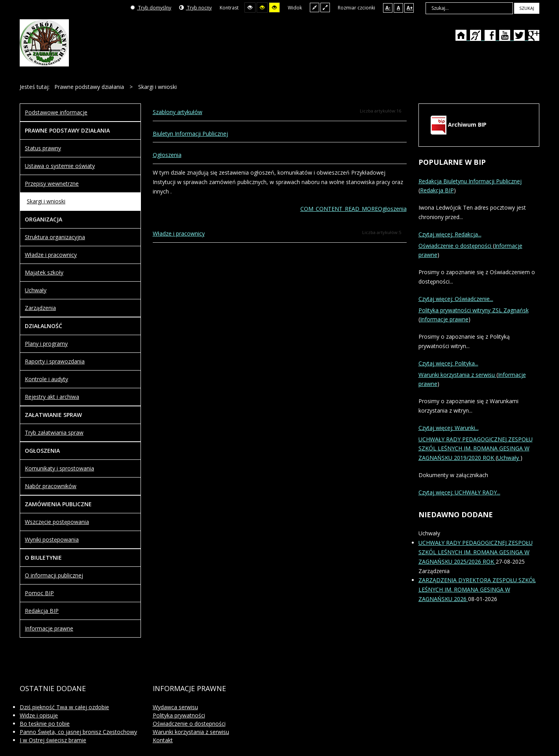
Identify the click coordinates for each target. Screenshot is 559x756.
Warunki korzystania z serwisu (457, 375)
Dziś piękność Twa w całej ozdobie (64, 707)
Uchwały (36, 290)
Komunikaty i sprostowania (59, 468)
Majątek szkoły (44, 272)
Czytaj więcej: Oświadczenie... (456, 299)
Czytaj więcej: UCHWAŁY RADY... (459, 492)
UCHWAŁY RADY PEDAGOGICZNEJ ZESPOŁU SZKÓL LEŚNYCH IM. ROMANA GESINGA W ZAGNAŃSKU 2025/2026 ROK (476, 552)
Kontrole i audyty (46, 379)
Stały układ (315, 7)
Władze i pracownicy (179, 233)
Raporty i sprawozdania (55, 361)
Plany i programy (46, 344)
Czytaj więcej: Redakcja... (450, 234)
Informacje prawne (49, 628)
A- (388, 8)
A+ (410, 8)
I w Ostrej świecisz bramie (53, 740)
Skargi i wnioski (46, 201)
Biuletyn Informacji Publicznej (190, 134)
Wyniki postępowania (52, 539)
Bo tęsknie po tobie (45, 724)
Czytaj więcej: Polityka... (448, 363)
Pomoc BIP (39, 593)
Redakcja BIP (42, 611)
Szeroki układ (325, 7)
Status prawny (43, 148)
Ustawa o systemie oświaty (60, 166)
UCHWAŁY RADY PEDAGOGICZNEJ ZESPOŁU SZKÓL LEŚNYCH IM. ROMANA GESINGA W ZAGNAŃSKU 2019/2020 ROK (476, 449)
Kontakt (163, 740)
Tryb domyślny (151, 8)
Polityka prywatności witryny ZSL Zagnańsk (474, 310)
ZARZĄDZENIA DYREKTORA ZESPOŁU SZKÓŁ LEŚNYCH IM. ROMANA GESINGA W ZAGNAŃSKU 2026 (477, 589)
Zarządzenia (40, 308)
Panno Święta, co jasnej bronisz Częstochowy (78, 732)
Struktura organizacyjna (55, 237)
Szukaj (527, 8)
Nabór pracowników (51, 486)
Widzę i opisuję (39, 715)
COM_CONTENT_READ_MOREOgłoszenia (354, 209)
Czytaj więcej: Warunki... (449, 428)
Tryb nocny (195, 8)
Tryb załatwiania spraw (54, 432)
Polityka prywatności (179, 715)
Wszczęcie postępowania (57, 522)
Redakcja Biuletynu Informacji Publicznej (470, 181)
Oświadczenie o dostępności (456, 246)
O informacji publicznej (54, 575)
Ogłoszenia (167, 155)
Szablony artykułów (178, 112)
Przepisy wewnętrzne (52, 183)
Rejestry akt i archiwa (52, 397)
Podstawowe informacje (56, 112)
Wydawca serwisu (175, 707)
